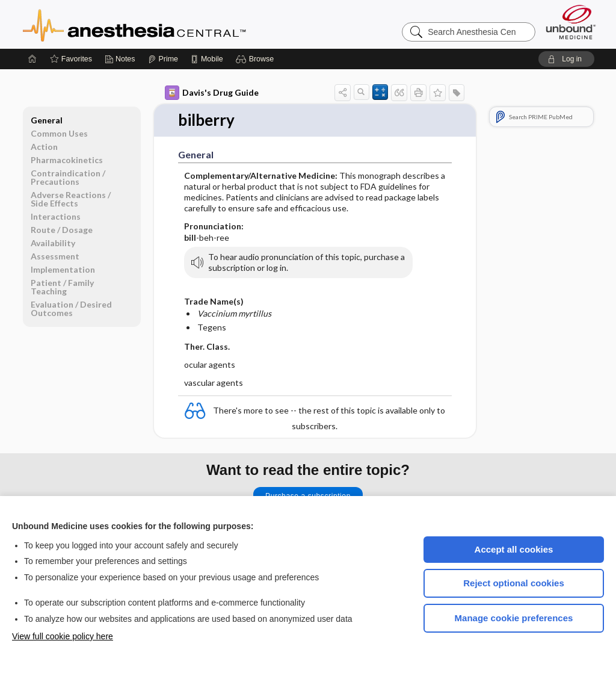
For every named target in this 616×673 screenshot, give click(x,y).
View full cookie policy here (63, 636)
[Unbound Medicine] (571, 22)
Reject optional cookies (514, 583)
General (47, 120)
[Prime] (163, 59)
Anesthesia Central (172, 24)
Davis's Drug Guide (212, 93)
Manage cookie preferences (514, 618)
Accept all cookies (514, 549)
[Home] (32, 59)
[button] (257, 59)
